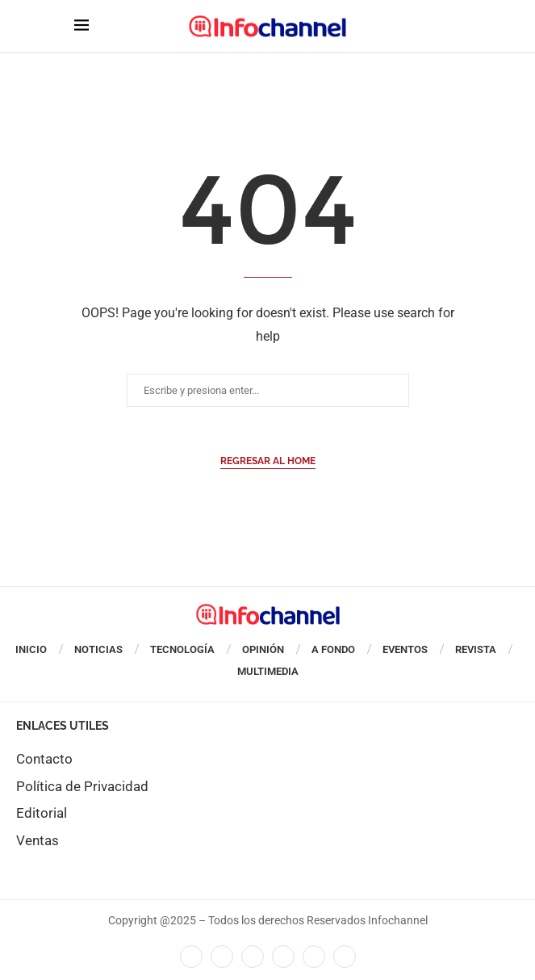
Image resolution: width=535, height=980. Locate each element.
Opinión (263, 649)
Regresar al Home (268, 461)
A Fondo (333, 649)
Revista (476, 649)
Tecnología (182, 649)
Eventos (405, 649)
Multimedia (268, 671)
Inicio (31, 649)
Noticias (98, 649)
